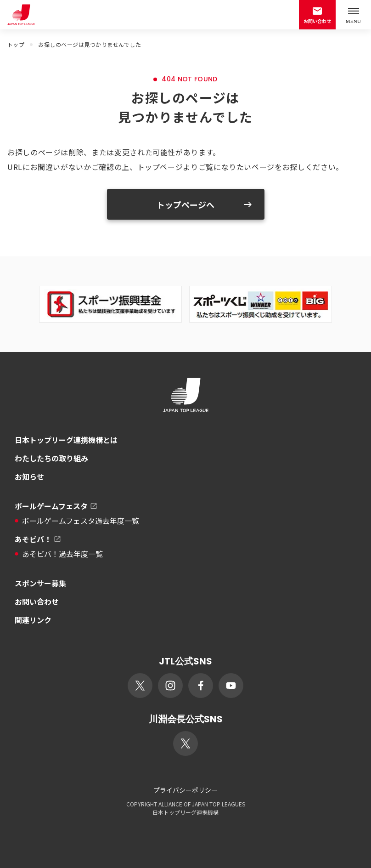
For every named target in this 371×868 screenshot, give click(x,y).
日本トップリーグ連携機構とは (66, 440)
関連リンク (33, 620)
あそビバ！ (39, 539)
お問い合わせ (37, 601)
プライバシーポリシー (185, 790)
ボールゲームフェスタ (57, 506)
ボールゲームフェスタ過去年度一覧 (77, 521)
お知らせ (29, 477)
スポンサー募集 (40, 583)
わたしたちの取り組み (51, 458)
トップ (16, 44)
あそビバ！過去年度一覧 (59, 554)
